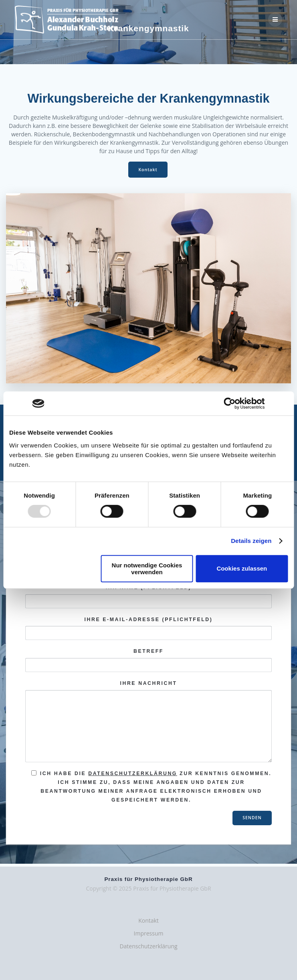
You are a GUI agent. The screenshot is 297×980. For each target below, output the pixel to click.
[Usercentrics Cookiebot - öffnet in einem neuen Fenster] (230, 403)
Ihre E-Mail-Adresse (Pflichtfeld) (148, 629)
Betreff (148, 660)
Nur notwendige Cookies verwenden (147, 569)
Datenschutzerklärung (133, 773)
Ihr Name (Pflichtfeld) (148, 596)
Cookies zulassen (242, 568)
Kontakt (148, 170)
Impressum (149, 933)
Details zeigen (251, 541)
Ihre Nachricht (148, 721)
